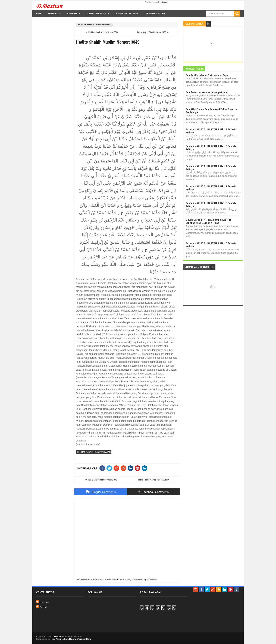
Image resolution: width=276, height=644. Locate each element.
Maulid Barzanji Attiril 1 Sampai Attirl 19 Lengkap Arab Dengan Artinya (208, 221)
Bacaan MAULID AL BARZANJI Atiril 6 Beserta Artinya (211, 245)
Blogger (165, 2)
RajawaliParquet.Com (80, 639)
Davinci (43, 607)
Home (38, 13)
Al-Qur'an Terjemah (127, 13)
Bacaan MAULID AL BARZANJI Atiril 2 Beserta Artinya (211, 131)
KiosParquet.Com (60, 639)
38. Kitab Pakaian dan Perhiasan (94, 25)
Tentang (53, 13)
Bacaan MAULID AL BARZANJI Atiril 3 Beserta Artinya (211, 148)
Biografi (72, 13)
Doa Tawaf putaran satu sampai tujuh (207, 92)
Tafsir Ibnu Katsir (155, 13)
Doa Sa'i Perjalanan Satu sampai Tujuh (207, 75)
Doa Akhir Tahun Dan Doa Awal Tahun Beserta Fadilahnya (211, 111)
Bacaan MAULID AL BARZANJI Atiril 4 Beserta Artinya (211, 168)
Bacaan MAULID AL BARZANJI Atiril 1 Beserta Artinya (211, 188)
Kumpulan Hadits (96, 13)
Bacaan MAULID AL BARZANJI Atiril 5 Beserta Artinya (211, 205)
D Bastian (44, 602)
